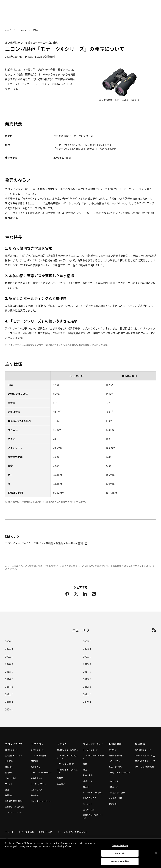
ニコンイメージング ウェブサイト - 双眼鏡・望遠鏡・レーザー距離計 (46, 543)
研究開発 (35, 761)
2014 (8, 687)
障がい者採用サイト (145, 761)
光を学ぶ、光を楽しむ (14, 807)
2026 (8, 641)
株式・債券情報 (116, 767)
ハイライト (88, 804)
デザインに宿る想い (66, 764)
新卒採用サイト (143, 750)
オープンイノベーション (41, 773)
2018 (8, 672)
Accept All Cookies (120, 864)
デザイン (62, 744)
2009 (86, 702)
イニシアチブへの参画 (92, 792)
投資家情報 (115, 744)
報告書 (86, 787)
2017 (86, 672)
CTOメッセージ (38, 750)
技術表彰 (35, 795)
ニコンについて (14, 744)
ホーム (8, 30)
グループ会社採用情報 (144, 767)
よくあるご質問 (116, 798)
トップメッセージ (91, 750)
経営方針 (113, 750)
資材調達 (9, 795)
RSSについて (46, 832)
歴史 (7, 790)
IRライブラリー (116, 761)
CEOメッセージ (12, 750)
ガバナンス (88, 781)
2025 (86, 641)
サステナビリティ (93, 744)
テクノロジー (38, 744)
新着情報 (61, 784)
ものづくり (36, 767)
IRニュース (114, 787)
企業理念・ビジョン (14, 756)
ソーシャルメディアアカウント (72, 832)
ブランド (9, 784)
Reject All (120, 856)
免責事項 (113, 804)
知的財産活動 (37, 778)
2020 (8, 664)
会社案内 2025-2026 (14, 801)
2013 (86, 687)
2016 (8, 679)
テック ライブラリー (40, 784)
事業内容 (9, 767)
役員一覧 (9, 773)
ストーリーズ (37, 790)
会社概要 (9, 761)
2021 (86, 656)
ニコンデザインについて (67, 750)
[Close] (156, 855)
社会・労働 (88, 775)
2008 (8, 709)
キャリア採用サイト (145, 756)
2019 (86, 664)
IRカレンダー (115, 781)
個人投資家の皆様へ (117, 792)
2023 (86, 649)
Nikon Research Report (41, 801)
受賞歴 (60, 778)
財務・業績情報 (116, 756)
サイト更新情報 (26, 832)
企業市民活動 (89, 809)
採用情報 (140, 744)
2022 (8, 656)
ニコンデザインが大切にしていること (67, 757)
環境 (85, 770)
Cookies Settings (120, 848)
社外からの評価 (90, 798)
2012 (8, 694)
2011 (86, 694)
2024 (8, 649)
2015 (86, 679)
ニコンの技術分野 (39, 756)
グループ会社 (11, 778)
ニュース (22, 30)
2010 (8, 702)
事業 (85, 764)
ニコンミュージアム (13, 812)
